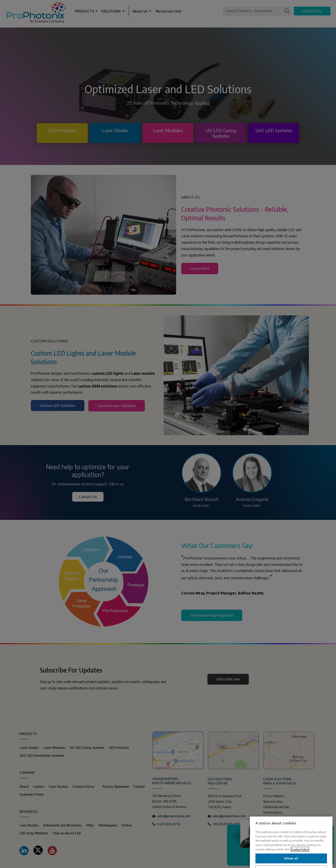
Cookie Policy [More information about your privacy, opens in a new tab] (300, 865)
